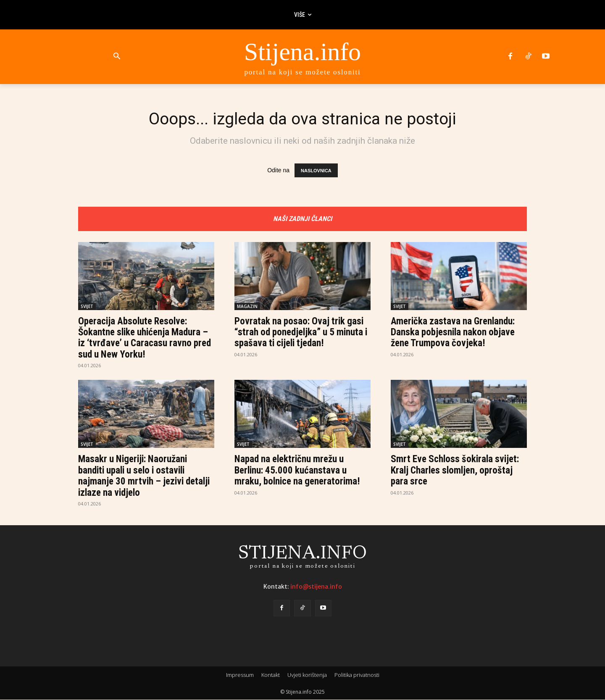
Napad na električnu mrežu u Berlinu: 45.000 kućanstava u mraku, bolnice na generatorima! (300, 471)
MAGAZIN (247, 307)
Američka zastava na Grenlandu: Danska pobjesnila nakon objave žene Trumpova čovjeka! (455, 333)
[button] (117, 57)
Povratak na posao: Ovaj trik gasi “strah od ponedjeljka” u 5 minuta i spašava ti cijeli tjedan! (302, 333)
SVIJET (87, 307)
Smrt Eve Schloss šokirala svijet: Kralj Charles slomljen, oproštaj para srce (458, 471)
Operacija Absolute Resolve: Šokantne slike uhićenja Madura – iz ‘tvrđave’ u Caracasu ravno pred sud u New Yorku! (146, 338)
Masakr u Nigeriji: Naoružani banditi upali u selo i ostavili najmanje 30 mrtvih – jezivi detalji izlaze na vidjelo (135, 476)
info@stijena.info (316, 587)
